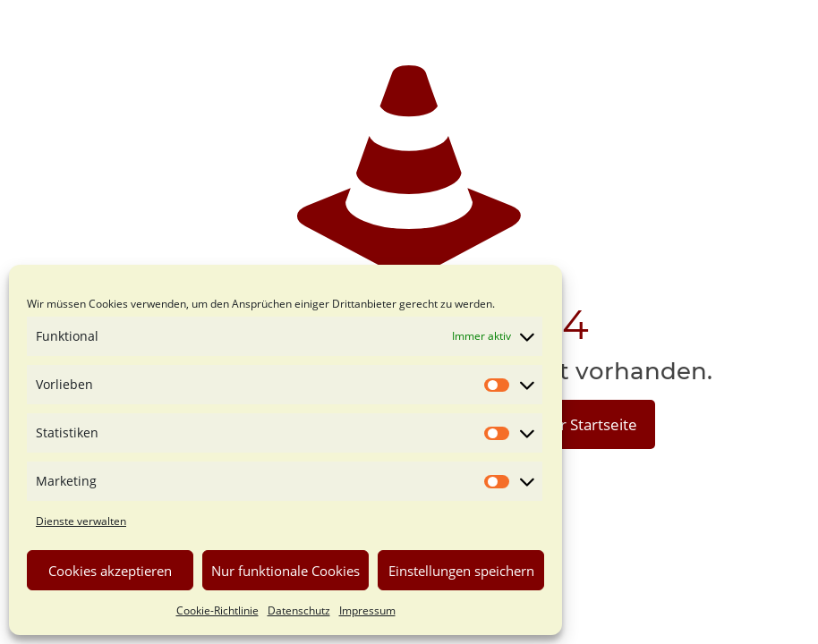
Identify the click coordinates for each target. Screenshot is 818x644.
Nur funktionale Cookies (285, 571)
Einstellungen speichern (461, 571)
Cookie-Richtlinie (217, 610)
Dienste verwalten (81, 521)
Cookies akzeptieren (110, 571)
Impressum (367, 610)
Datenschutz (299, 610)
